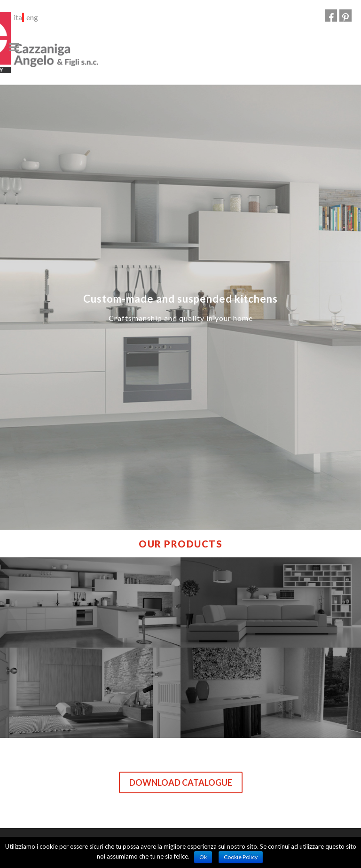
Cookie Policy (241, 857)
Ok (203, 857)
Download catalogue (181, 782)
